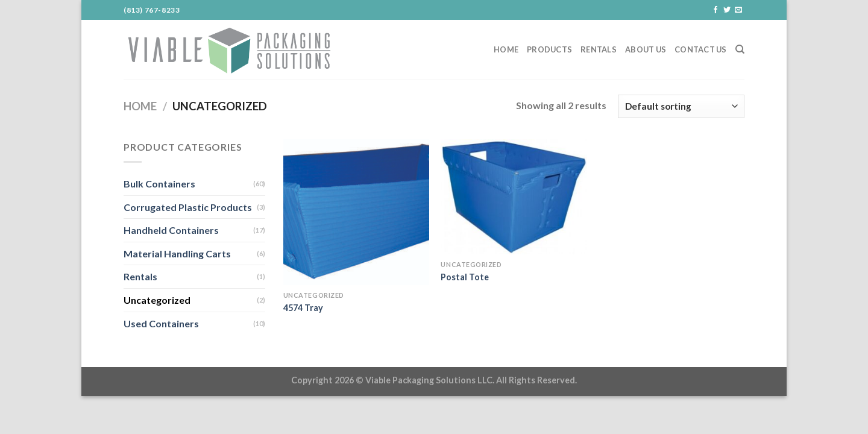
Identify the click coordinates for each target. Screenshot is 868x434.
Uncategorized (157, 300)
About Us (646, 49)
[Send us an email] (738, 10)
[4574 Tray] (356, 212)
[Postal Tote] (514, 197)
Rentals (599, 49)
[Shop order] (681, 106)
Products (549, 49)
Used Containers (161, 323)
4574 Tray (303, 308)
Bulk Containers (159, 184)
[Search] (740, 49)
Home (506, 49)
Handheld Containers (171, 230)
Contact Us (701, 49)
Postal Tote (465, 277)
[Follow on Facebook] (715, 10)
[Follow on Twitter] (727, 10)
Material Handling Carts (177, 253)
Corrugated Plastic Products (188, 207)
